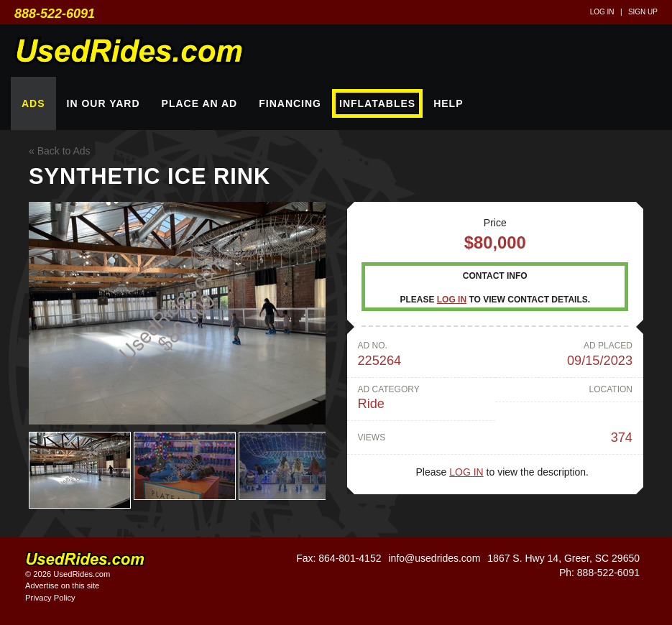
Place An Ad (200, 103)
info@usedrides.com (434, 558)
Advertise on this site (62, 585)
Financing (290, 103)
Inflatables (377, 103)
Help (448, 103)
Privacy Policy (50, 598)
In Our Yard (103, 103)
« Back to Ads (60, 151)
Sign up (643, 12)
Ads (33, 103)
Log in (602, 12)
